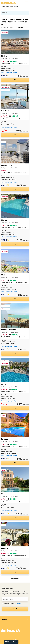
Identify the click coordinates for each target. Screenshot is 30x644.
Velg (15, 80)
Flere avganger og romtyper (9, 73)
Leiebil (16, 6)
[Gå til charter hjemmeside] (8, 3)
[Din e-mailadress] (15, 599)
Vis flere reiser (15, 578)
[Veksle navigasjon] (27, 2)
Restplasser (10, 6)
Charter (3, 6)
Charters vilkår (18, 603)
